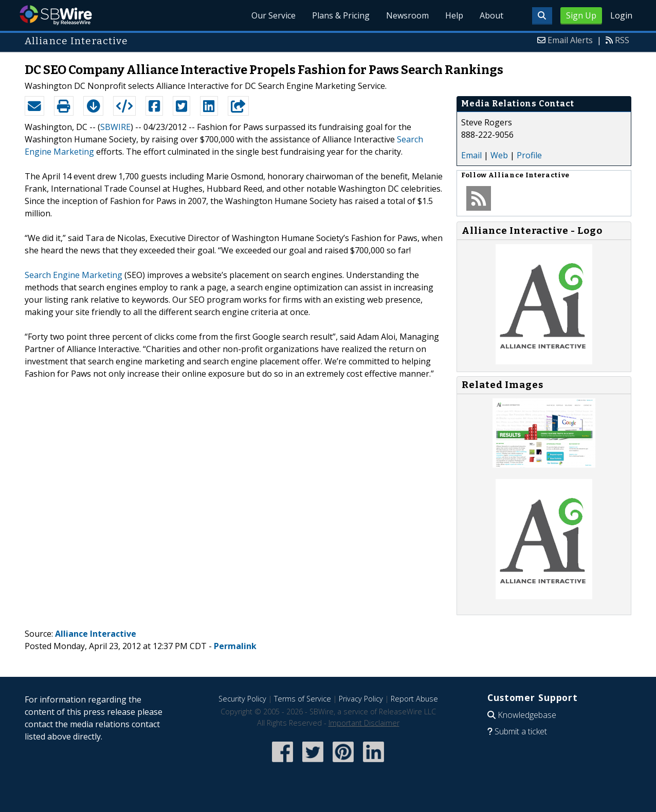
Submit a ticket (521, 731)
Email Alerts (570, 40)
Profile (529, 155)
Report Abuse (414, 699)
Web (499, 155)
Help (454, 15)
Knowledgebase (527, 715)
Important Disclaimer (364, 723)
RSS (622, 40)
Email (471, 155)
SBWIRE (115, 127)
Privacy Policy (361, 699)
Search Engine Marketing (74, 275)
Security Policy (242, 699)
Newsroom (407, 15)
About (491, 15)
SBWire (56, 15)
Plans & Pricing (341, 15)
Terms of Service (303, 699)
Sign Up (581, 15)
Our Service (274, 15)
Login (621, 15)
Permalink (235, 646)
